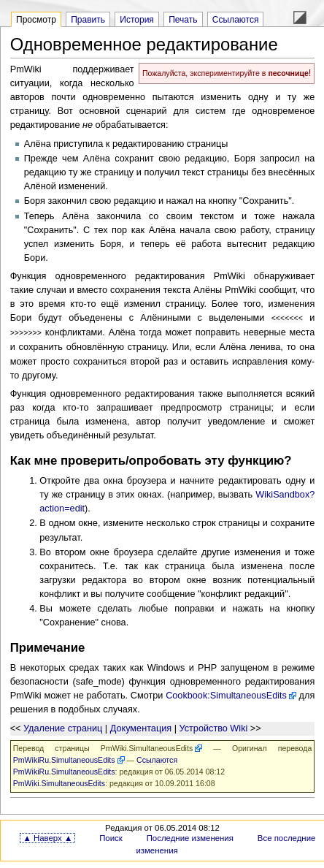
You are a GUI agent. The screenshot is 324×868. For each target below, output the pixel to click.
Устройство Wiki (213, 727)
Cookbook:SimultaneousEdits (226, 694)
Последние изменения (190, 837)
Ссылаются (236, 20)
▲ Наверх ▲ (47, 837)
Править (88, 20)
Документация (141, 727)
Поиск (111, 837)
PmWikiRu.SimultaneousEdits (64, 758)
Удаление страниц (63, 727)
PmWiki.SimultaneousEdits (147, 747)
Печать (183, 20)
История (137, 20)
